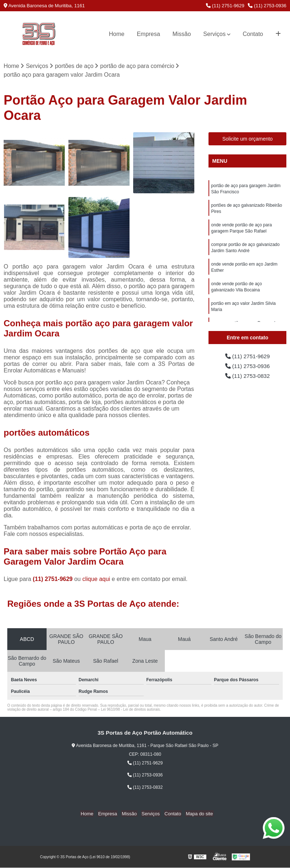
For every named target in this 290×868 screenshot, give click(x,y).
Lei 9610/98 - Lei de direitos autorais (130, 710)
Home (117, 34)
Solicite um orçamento (248, 139)
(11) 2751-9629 (225, 6)
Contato (253, 34)
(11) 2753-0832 (247, 377)
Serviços (214, 34)
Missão (182, 34)
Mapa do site (196, 814)
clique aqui (96, 579)
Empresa (148, 34)
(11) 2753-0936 (267, 6)
